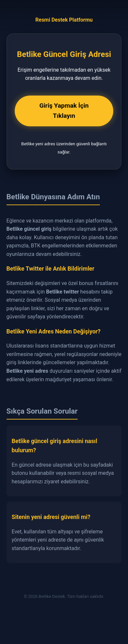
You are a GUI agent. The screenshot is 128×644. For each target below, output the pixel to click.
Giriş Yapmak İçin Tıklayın (64, 111)
